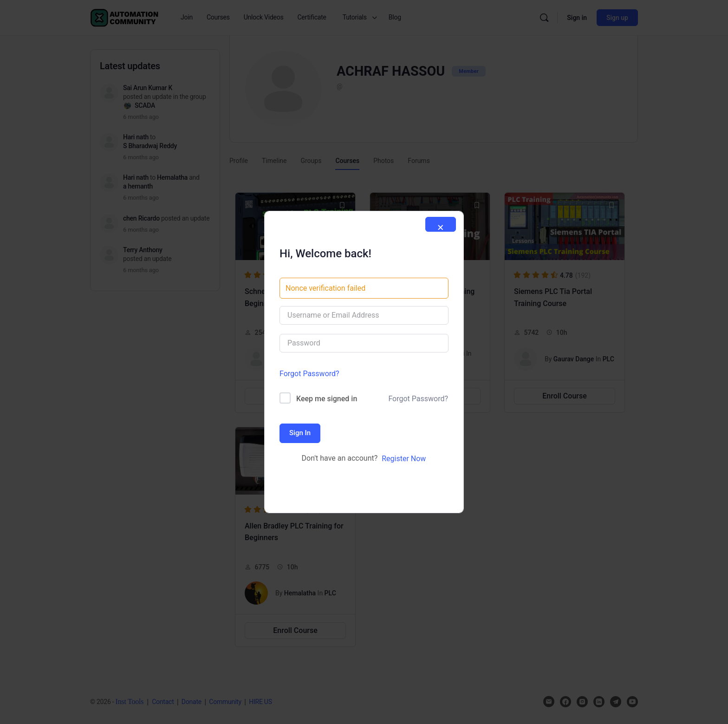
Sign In (300, 433)
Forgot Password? (309, 374)
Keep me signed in (327, 399)
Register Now (404, 459)
